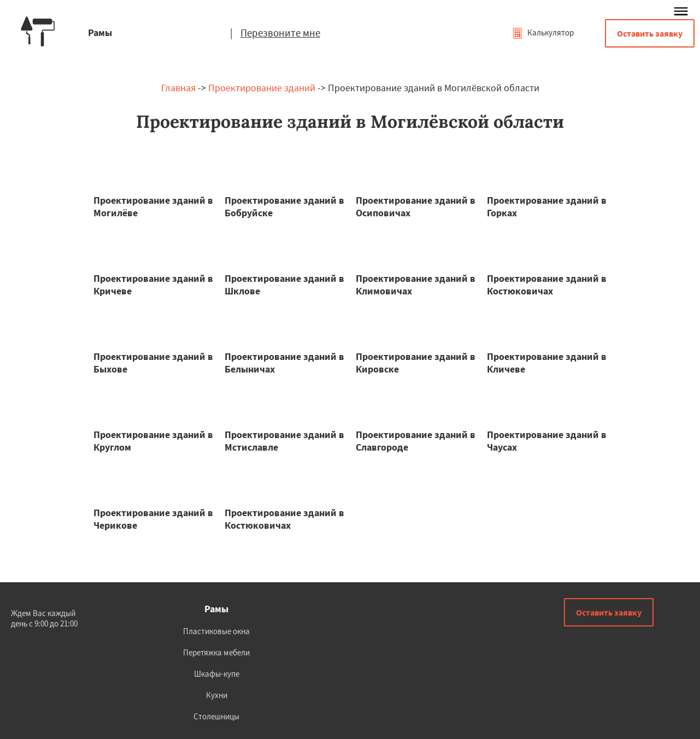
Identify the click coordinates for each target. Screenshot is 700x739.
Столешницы (216, 716)
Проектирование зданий (262, 88)
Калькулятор (543, 32)
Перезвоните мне (280, 33)
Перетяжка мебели (216, 652)
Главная (178, 88)
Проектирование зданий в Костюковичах (547, 285)
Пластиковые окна (216, 631)
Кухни (217, 695)
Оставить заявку (650, 33)
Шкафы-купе (217, 674)
